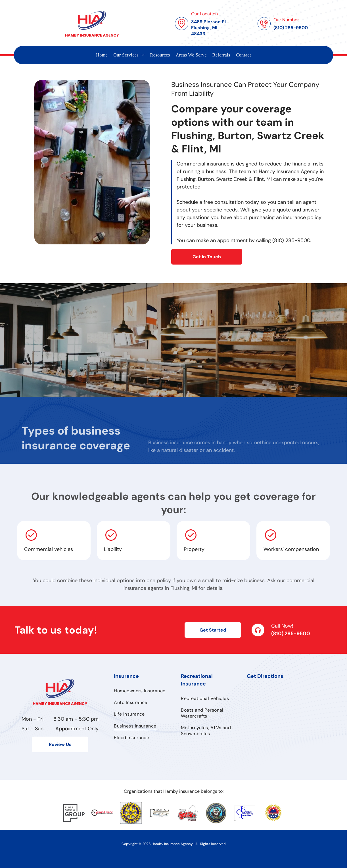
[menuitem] (102, 55)
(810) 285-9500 (291, 634)
